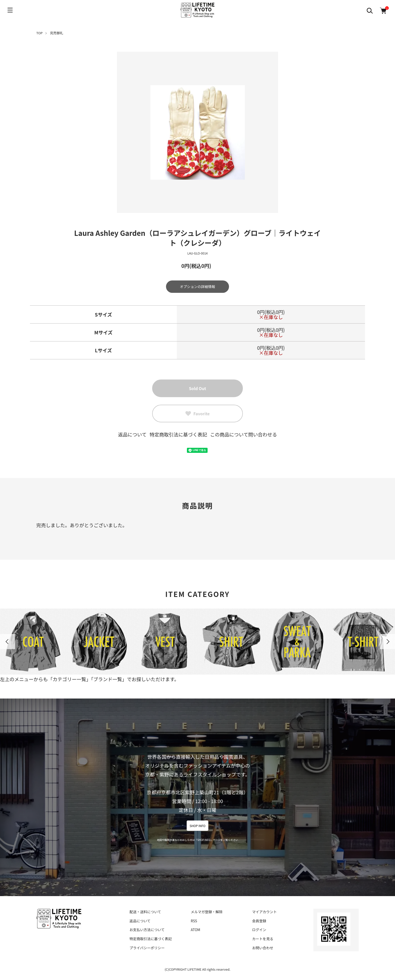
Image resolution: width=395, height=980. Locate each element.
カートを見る (263, 939)
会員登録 (259, 921)
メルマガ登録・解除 (207, 912)
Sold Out (197, 388)
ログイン (259, 930)
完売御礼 (57, 33)
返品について (132, 434)
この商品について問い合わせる (243, 434)
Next (387, 642)
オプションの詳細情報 (197, 287)
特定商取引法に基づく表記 (178, 434)
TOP (39, 33)
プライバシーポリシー (147, 948)
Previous (8, 642)
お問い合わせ (263, 948)
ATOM (195, 930)
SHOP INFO (198, 826)
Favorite (198, 414)
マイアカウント (265, 912)
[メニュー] (10, 10)
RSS (194, 921)
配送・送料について (145, 912)
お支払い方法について (147, 930)
